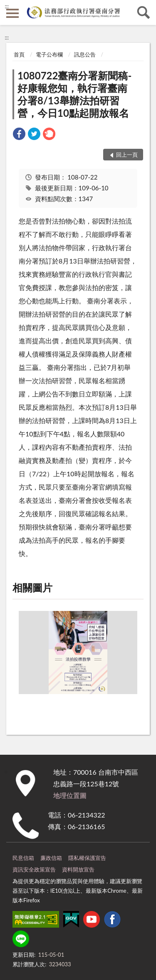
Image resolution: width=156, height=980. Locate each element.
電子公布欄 (49, 54)
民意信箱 (23, 858)
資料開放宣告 (78, 869)
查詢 (144, 12)
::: (7, 6)
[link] (19, 135)
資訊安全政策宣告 (34, 869)
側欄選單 (12, 13)
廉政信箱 (51, 858)
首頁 (19, 54)
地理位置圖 (70, 795)
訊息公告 (85, 54)
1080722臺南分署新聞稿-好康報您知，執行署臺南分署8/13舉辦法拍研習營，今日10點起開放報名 (74, 94)
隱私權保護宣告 (87, 858)
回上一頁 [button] (127, 155)
